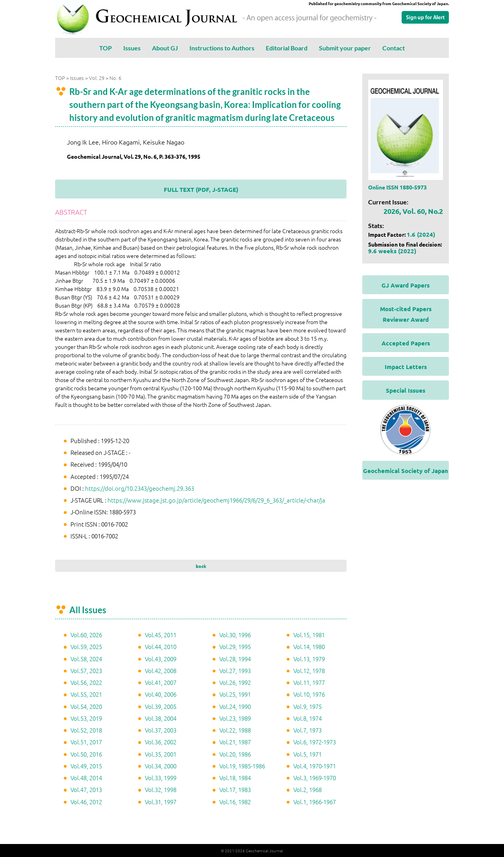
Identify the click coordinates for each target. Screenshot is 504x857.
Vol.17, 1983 (235, 789)
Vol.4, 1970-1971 (315, 766)
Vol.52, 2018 (86, 730)
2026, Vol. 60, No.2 (413, 211)
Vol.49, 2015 (86, 766)
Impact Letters (406, 367)
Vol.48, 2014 (86, 778)
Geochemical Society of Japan (406, 471)
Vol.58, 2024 (86, 659)
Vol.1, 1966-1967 (315, 802)
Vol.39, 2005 (161, 706)
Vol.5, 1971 (308, 754)
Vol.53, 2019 (86, 718)
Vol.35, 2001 (161, 754)
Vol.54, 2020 (86, 706)
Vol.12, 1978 (309, 671)
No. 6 (115, 78)
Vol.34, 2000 (161, 766)
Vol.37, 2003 (161, 730)
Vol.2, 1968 (308, 789)
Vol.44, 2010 (161, 646)
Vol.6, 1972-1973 (315, 742)
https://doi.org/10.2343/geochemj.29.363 (140, 488)
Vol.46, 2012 (86, 802)
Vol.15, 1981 (309, 635)
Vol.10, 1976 (309, 694)
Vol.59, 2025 (86, 646)
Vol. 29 (97, 78)
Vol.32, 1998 (161, 789)
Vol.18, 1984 (235, 778)
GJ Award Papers (406, 285)
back (201, 566)
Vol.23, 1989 (235, 718)
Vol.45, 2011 (161, 635)
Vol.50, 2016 (86, 754)
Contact (394, 48)
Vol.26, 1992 (235, 682)
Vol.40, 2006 (161, 694)
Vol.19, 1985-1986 (242, 766)
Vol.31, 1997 (161, 802)
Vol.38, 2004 (161, 718)
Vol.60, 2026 (86, 635)
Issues (132, 48)
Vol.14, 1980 (309, 646)
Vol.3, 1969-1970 (315, 778)
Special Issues (406, 390)
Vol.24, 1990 (235, 706)
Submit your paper (345, 48)
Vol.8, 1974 (308, 718)
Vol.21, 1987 (235, 742)
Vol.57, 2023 (86, 671)
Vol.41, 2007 (161, 682)
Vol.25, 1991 (235, 694)
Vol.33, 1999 (161, 778)
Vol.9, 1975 (308, 706)
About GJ (165, 48)
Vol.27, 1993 (235, 671)
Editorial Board (287, 48)
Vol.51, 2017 (86, 742)
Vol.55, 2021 (86, 694)
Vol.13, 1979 (309, 659)
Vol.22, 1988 (235, 730)
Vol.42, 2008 (161, 671)
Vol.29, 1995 (235, 646)
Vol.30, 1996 (235, 635)
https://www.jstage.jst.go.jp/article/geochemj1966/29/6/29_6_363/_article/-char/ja (216, 500)
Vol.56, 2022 (86, 682)
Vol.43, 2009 (161, 659)
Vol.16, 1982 (235, 802)
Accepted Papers (406, 343)
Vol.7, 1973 (308, 730)
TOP (106, 48)
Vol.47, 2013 (86, 789)
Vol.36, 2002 (161, 742)
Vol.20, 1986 (235, 754)
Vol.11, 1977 (309, 682)
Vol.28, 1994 (235, 659)
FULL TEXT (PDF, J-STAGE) (201, 189)
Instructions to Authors (222, 48)
